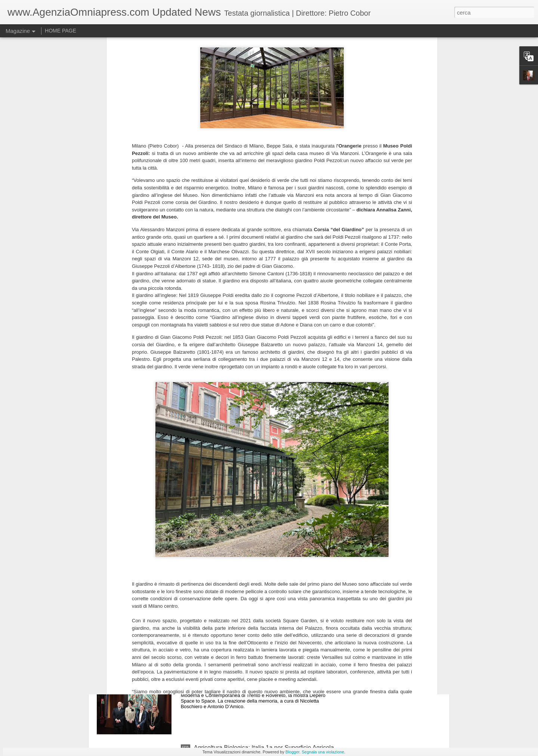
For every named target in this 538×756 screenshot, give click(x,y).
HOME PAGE (61, 31)
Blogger (292, 752)
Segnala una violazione (323, 752)
